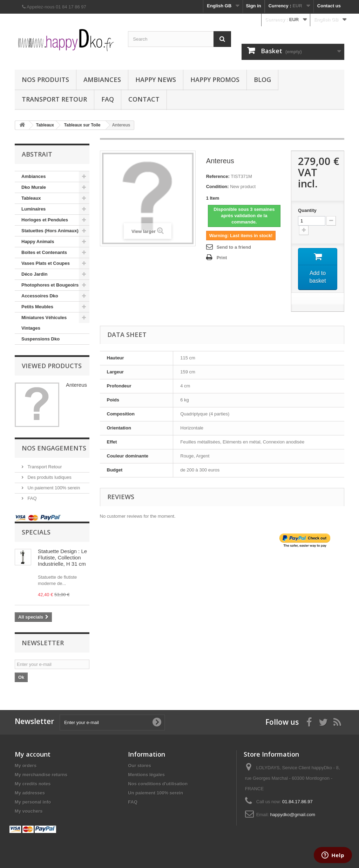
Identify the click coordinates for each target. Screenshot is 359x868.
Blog (262, 80)
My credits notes (33, 784)
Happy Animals (38, 242)
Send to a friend (234, 247)
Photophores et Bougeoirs (50, 285)
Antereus (76, 385)
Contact (144, 99)
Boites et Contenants (44, 252)
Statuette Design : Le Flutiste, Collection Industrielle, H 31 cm (62, 557)
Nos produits (45, 80)
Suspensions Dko (40, 339)
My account (33, 754)
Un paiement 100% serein (53, 488)
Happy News (156, 80)
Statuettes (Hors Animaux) (50, 231)
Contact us (329, 6)
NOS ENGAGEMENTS (54, 448)
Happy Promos (215, 80)
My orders (26, 766)
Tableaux (31, 198)
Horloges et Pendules (45, 220)
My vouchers (29, 811)
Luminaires (33, 209)
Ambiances (102, 80)
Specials (36, 532)
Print (222, 258)
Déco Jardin (34, 274)
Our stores (140, 766)
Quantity (307, 210)
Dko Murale (34, 187)
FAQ (108, 99)
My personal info (33, 802)
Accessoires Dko (40, 296)
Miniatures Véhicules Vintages (44, 323)
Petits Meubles (37, 307)
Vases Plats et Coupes (46, 263)
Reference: (218, 176)
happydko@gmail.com (293, 815)
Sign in (253, 6)
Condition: (218, 187)
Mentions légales (146, 775)
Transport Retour (54, 99)
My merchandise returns (41, 775)
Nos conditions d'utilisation (158, 784)
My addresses (30, 793)
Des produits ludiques (49, 477)
